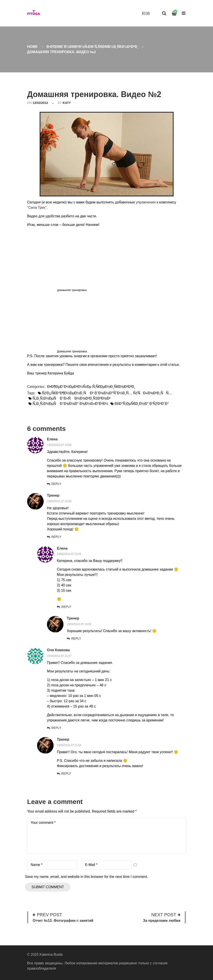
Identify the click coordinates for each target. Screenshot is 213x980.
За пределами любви (162, 921)
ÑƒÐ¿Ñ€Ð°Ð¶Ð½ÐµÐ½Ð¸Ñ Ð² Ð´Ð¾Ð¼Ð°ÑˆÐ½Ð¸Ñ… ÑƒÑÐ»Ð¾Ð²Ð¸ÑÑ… (107, 393)
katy (67, 103)
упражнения (146, 202)
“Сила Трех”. (37, 207)
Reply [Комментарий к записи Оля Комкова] (56, 728)
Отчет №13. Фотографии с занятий (63, 921)
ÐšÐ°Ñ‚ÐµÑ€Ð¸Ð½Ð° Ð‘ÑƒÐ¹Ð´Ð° (142, 404)
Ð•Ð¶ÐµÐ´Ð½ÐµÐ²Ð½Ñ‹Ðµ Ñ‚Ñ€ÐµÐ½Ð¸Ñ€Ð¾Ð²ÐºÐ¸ (92, 47)
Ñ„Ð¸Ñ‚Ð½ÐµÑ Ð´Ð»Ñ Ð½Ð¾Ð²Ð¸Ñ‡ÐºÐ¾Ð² (72, 398)
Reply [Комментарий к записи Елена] (56, 484)
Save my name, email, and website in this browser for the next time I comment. (86, 877)
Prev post (49, 915)
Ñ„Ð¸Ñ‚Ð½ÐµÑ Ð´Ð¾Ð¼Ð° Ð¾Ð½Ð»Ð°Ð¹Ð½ (70, 404)
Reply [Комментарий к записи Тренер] (56, 537)
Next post (164, 915)
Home (32, 47)
